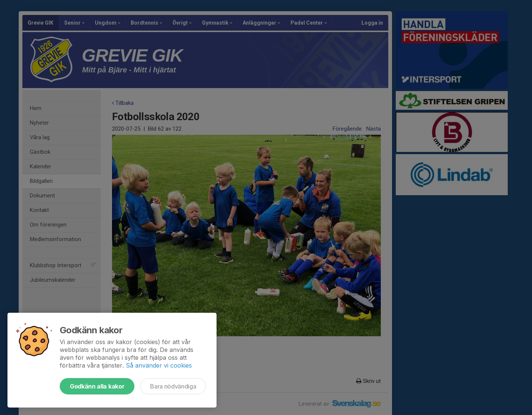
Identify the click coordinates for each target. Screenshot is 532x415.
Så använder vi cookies (159, 365)
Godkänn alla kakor (97, 386)
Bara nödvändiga (173, 386)
